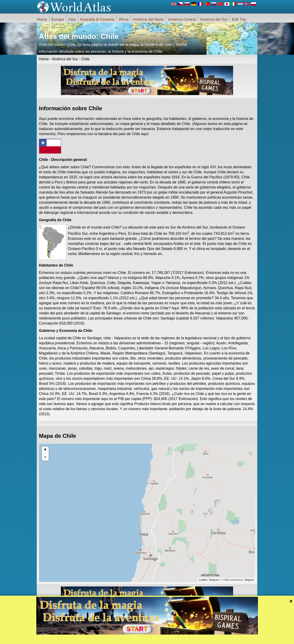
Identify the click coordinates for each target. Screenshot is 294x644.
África (124, 19)
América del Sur (214, 19)
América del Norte (148, 19)
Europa (58, 19)
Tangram (214, 580)
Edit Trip (239, 19)
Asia (72, 19)
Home (42, 19)
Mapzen (249, 580)
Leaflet (203, 580)
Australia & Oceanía (97, 19)
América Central (182, 19)
